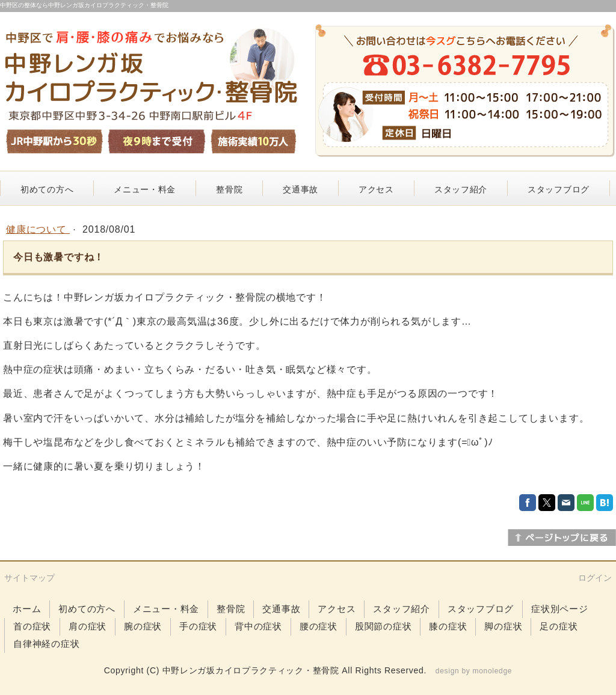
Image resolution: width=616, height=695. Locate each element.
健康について (38, 229)
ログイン (595, 578)
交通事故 (300, 189)
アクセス (376, 189)
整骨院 (229, 189)
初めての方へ (47, 189)
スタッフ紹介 (461, 189)
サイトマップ (29, 578)
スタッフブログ (559, 189)
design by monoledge (474, 671)
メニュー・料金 (145, 189)
